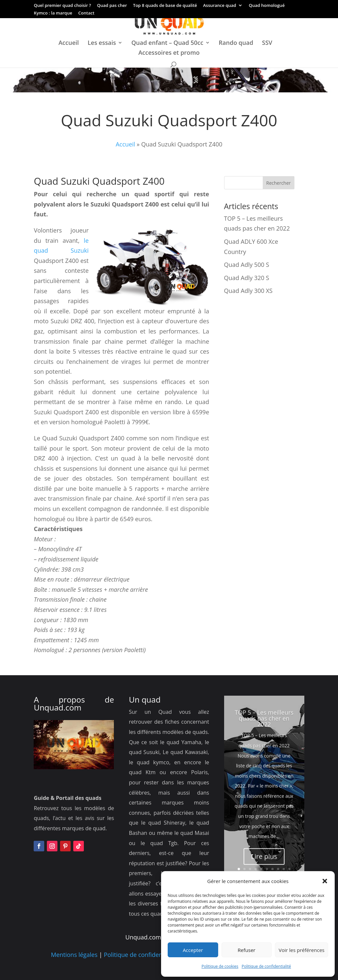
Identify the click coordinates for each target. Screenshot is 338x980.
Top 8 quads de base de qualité (165, 6)
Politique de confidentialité (266, 966)
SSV (267, 43)
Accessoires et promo (169, 53)
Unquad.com (57, 707)
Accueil (69, 43)
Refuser (247, 950)
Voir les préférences (302, 950)
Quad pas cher (112, 6)
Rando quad (236, 43)
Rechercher (279, 183)
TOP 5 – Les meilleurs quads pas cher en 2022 (264, 735)
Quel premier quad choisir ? (62, 6)
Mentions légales (74, 955)
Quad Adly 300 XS (248, 291)
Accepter (193, 950)
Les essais (102, 43)
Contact (86, 13)
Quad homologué (267, 6)
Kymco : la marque (53, 13)
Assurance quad (220, 6)
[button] (325, 881)
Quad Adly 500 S (247, 265)
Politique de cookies (220, 966)
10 (289, 869)
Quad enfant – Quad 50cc (167, 43)
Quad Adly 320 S (247, 278)
